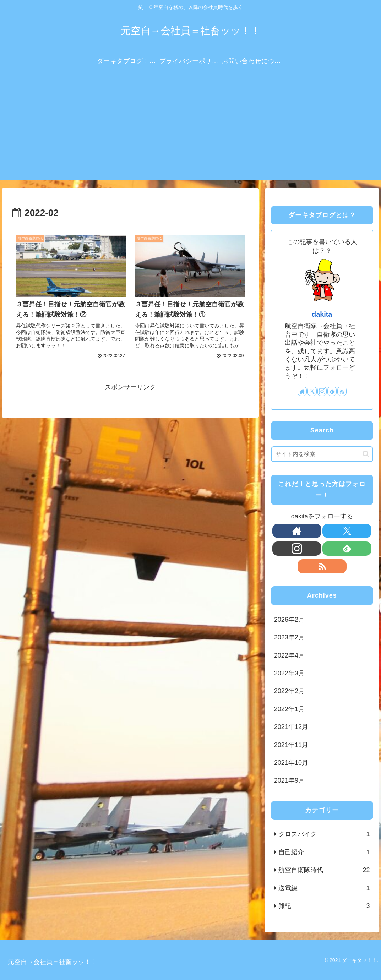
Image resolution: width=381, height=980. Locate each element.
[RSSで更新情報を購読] (342, 391)
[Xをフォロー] (312, 391)
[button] (366, 454)
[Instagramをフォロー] (322, 391)
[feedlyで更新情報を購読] (332, 391)
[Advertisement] (190, 130)
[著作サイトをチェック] (302, 391)
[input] (322, 454)
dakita (322, 314)
